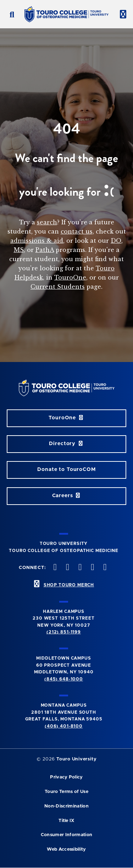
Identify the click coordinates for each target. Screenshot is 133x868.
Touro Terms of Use (66, 792)
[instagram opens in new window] (79, 568)
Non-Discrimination (66, 806)
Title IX (66, 821)
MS (19, 250)
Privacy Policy (66, 777)
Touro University (76, 759)
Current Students (58, 287)
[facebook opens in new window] (54, 568)
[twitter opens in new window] (67, 568)
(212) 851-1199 (64, 632)
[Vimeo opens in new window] (92, 568)
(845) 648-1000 (64, 679)
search (47, 222)
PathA (45, 250)
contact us (77, 231)
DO (116, 241)
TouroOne (70, 277)
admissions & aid (37, 241)
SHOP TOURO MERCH (69, 585)
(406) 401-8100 (64, 726)
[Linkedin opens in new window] (104, 568)
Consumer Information (66, 835)
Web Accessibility (66, 849)
